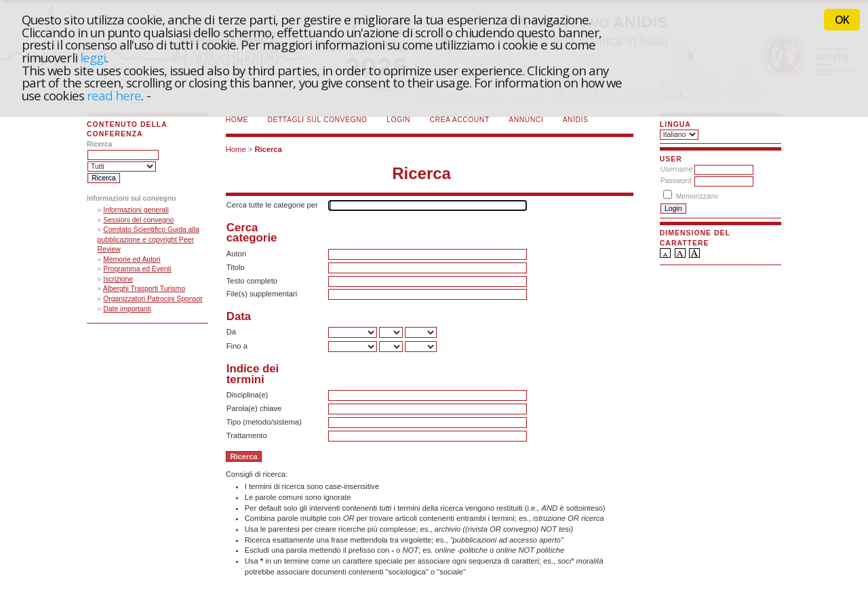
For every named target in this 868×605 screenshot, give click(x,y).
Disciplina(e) (248, 395)
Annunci (526, 120)
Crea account (460, 120)
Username (677, 169)
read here (114, 95)
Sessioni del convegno (138, 220)
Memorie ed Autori (132, 259)
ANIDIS (576, 120)
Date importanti (127, 309)
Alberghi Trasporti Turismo (144, 289)
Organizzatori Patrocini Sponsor (153, 299)
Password (676, 181)
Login (398, 120)
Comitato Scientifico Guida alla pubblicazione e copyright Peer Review (149, 239)
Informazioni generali (136, 210)
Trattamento (247, 435)
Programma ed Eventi (137, 269)
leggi (93, 57)
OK (842, 20)
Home (237, 120)
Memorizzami (697, 196)
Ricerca (268, 149)
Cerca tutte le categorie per (272, 205)
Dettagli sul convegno (318, 120)
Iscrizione (118, 279)
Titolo (236, 267)
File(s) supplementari (262, 294)
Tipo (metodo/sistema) (264, 422)
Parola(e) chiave (254, 408)
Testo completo (252, 281)
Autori (236, 254)
